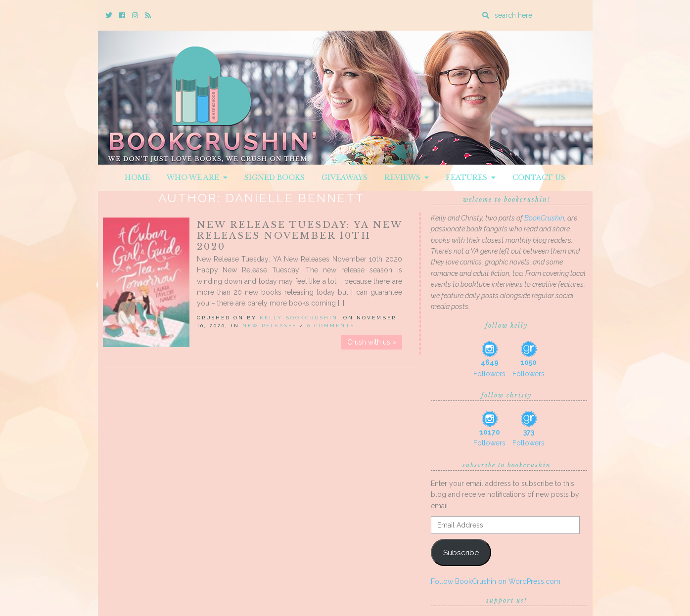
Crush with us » (372, 342)
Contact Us (539, 177)
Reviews (407, 177)
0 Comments (331, 326)
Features (471, 177)
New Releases (270, 326)
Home (137, 177)
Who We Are (197, 177)
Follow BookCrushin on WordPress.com (496, 581)
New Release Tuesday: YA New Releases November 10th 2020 (299, 236)
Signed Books (275, 177)
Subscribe (461, 552)
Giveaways (345, 177)
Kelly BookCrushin (299, 318)
